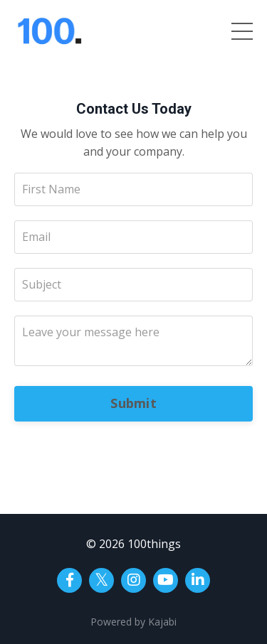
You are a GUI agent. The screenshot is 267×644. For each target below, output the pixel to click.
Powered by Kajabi (133, 622)
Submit (133, 403)
